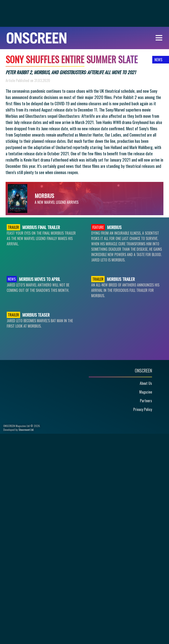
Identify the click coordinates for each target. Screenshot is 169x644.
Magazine (146, 392)
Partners (146, 401)
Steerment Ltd (26, 430)
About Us (146, 383)
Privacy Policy (143, 409)
